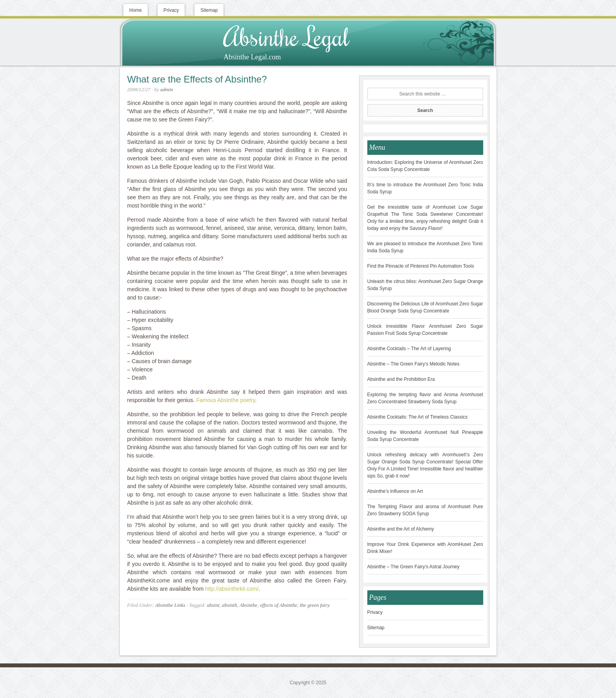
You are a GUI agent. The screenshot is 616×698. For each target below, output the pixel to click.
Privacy (375, 612)
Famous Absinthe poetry (225, 400)
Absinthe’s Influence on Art (395, 491)
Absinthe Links (170, 605)
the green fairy (315, 605)
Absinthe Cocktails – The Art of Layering (409, 349)
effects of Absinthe (279, 605)
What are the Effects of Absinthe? (197, 79)
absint (213, 605)
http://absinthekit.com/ (232, 589)
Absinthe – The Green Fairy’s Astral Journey (413, 567)
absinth (229, 605)
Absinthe (249, 605)
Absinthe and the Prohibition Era (401, 379)
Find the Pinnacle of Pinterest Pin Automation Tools (421, 266)
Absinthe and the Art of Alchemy (401, 529)
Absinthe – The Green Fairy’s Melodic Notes (413, 364)
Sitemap (376, 628)
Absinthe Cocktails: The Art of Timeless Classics (418, 417)
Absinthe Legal (286, 36)
